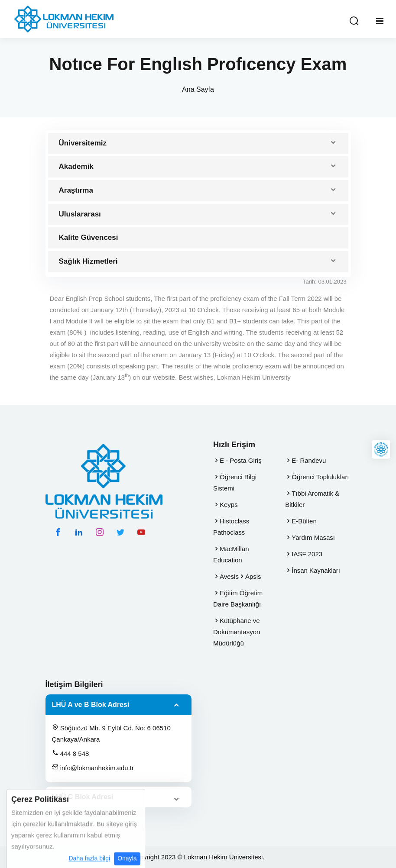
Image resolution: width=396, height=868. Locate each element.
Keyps (229, 505)
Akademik (76, 166)
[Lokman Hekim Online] (381, 449)
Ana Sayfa (198, 89)
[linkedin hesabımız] (79, 532)
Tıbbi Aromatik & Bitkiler (312, 499)
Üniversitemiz (83, 143)
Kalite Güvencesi (89, 237)
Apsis (253, 576)
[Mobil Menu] (380, 21)
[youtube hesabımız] (141, 532)
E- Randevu (309, 460)
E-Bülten (304, 521)
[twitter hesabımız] (120, 532)
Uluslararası (80, 214)
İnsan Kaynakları (316, 570)
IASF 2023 (307, 554)
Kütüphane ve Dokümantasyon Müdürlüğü (237, 632)
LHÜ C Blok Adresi (83, 797)
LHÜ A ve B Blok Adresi (91, 705)
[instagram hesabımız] (100, 532)
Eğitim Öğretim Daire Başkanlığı (238, 599)
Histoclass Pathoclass (231, 527)
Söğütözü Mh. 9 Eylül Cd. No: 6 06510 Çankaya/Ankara (111, 733)
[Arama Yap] (354, 21)
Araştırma (76, 190)
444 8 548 (71, 753)
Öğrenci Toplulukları (320, 477)
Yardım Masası (313, 537)
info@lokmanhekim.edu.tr (93, 768)
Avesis (229, 576)
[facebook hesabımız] (58, 532)
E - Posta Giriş (241, 460)
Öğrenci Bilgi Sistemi (235, 482)
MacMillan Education (231, 554)
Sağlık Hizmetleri (88, 261)
